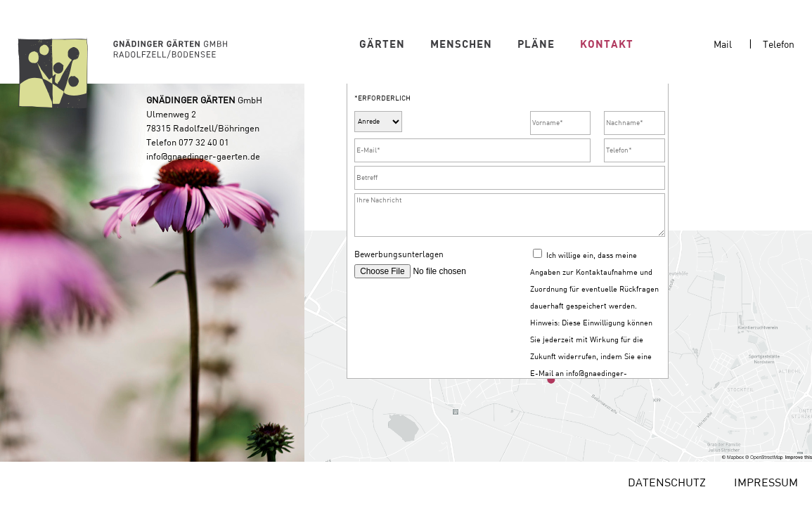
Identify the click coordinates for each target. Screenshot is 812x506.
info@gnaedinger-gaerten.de (203, 164)
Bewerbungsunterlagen (399, 277)
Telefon (779, 45)
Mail (723, 45)
